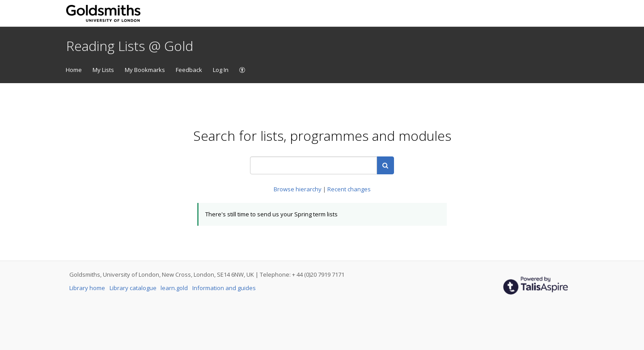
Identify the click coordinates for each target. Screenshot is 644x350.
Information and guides (224, 288)
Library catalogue (134, 288)
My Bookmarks (145, 70)
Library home (88, 288)
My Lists (103, 70)
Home (74, 70)
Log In (221, 70)
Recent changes (349, 189)
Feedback (189, 70)
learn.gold (175, 288)
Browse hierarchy (298, 189)
